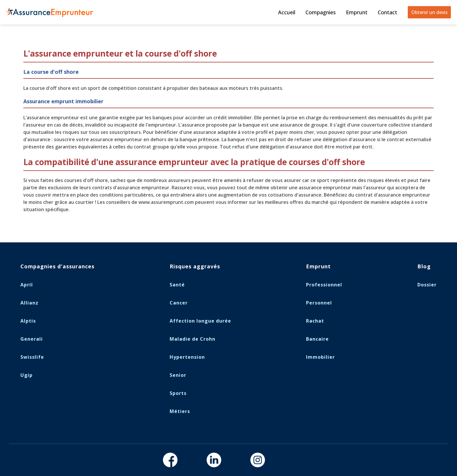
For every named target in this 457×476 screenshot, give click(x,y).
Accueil (287, 12)
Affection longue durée (200, 321)
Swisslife (32, 357)
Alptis (28, 321)
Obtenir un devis (429, 12)
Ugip (27, 375)
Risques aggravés (195, 266)
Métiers (180, 411)
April (27, 285)
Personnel (319, 303)
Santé (177, 285)
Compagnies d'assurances (57, 266)
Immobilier (320, 357)
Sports (178, 393)
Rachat (315, 321)
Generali (32, 339)
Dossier (427, 285)
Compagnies (321, 12)
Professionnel (324, 285)
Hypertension (187, 357)
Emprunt (357, 12)
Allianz (29, 303)
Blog (424, 266)
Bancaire (317, 339)
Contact (387, 12)
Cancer (179, 303)
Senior (178, 375)
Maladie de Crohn (193, 339)
